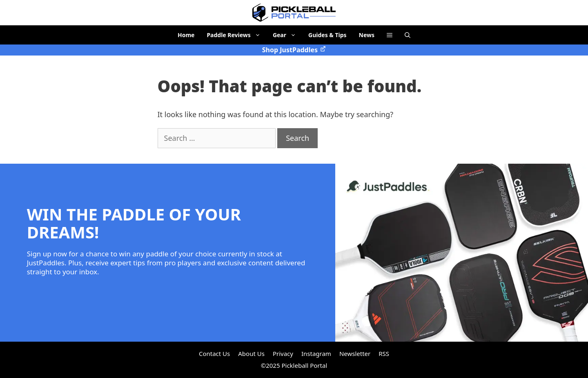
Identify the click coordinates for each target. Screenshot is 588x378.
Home (186, 35)
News (367, 35)
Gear (287, 35)
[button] (390, 35)
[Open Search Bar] (408, 35)
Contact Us (214, 354)
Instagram (316, 354)
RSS (384, 354)
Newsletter (355, 354)
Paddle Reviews (236, 35)
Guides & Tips (327, 35)
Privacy (283, 354)
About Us (251, 354)
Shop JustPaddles (294, 50)
